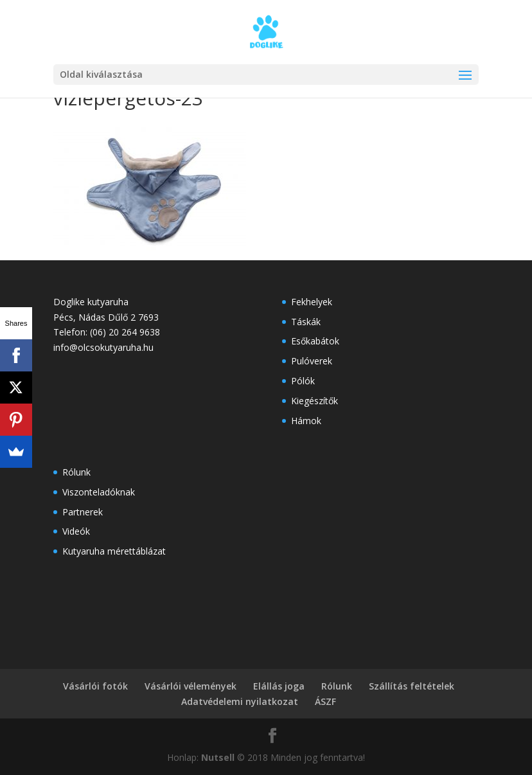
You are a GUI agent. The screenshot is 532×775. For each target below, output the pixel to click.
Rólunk (76, 472)
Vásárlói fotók (95, 686)
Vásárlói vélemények (191, 686)
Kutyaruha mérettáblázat (114, 551)
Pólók (303, 381)
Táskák (306, 322)
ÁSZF (325, 701)
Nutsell (218, 757)
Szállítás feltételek (412, 686)
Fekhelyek (312, 302)
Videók (76, 531)
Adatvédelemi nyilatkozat (240, 701)
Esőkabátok (315, 341)
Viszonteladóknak (99, 492)
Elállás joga (279, 686)
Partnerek (83, 512)
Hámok (306, 421)
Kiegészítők (315, 401)
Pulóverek (312, 361)
